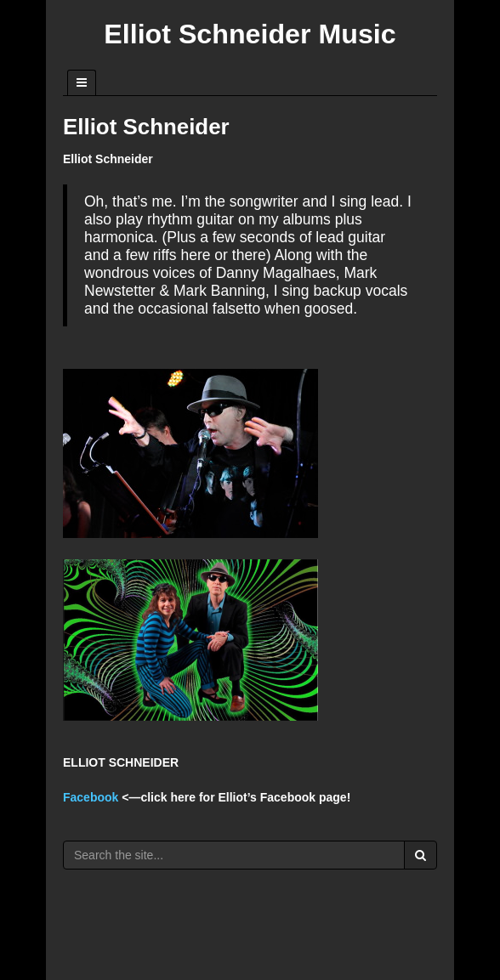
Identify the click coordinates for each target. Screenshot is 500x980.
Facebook (91, 797)
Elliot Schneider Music (250, 34)
